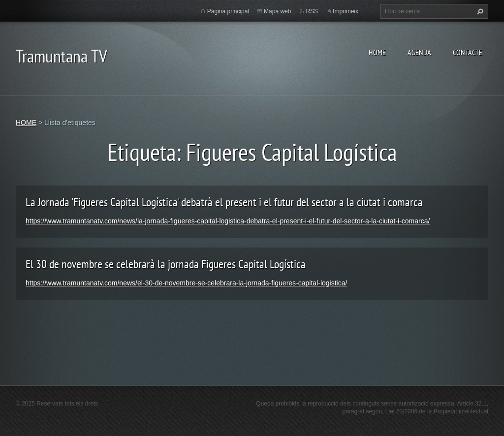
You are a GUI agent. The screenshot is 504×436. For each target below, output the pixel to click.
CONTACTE (468, 52)
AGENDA (419, 52)
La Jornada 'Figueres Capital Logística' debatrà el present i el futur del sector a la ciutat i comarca (224, 202)
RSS (312, 11)
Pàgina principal (228, 11)
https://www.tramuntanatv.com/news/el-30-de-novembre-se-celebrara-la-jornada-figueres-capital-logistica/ (186, 283)
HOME (377, 52)
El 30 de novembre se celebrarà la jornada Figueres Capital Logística (166, 264)
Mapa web (277, 11)
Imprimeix (346, 11)
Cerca (479, 11)
